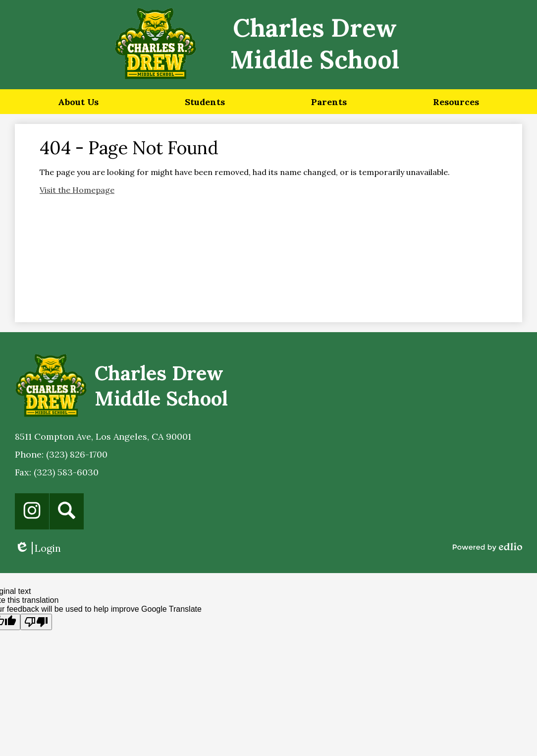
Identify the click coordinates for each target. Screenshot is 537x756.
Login (38, 548)
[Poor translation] (36, 622)
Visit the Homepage (77, 190)
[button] (78, 102)
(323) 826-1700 (77, 454)
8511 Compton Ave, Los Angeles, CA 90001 (103, 436)
